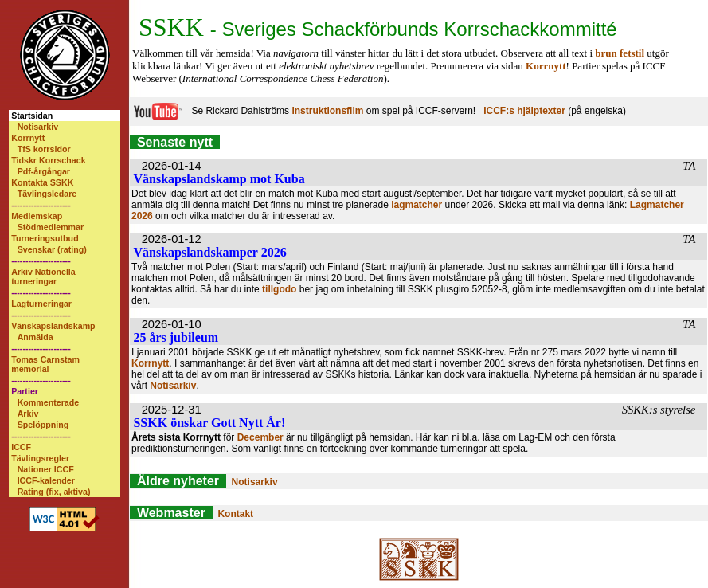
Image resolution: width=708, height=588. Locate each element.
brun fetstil (620, 53)
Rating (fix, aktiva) (54, 492)
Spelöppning (43, 425)
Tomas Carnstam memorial (45, 364)
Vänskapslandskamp (53, 326)
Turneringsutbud (45, 238)
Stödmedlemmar (51, 227)
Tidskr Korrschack (48, 160)
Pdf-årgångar (44, 171)
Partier (25, 391)
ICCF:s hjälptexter (524, 111)
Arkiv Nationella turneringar (43, 276)
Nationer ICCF (46, 469)
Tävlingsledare (47, 194)
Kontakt (235, 514)
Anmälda (35, 337)
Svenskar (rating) (52, 249)
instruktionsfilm (327, 111)
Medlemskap (37, 216)
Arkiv (28, 414)
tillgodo (279, 289)
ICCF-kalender (46, 480)
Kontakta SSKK (42, 182)
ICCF (21, 447)
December (260, 437)
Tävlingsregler (40, 458)
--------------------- (41, 205)
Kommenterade (49, 402)
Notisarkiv (38, 127)
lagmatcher (417, 205)
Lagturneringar (41, 304)
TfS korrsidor (44, 149)
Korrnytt (28, 138)
